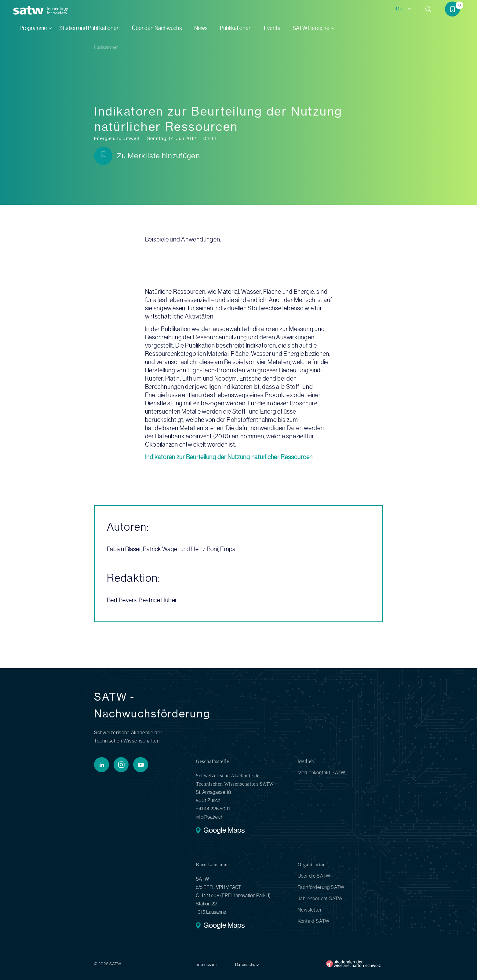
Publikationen (236, 28)
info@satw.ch (209, 817)
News (201, 28)
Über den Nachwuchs (157, 28)
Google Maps (224, 831)
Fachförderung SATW (321, 887)
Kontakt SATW (314, 921)
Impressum (206, 964)
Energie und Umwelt (118, 138)
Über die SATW (314, 876)
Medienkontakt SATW (322, 773)
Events (272, 28)
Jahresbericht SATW (320, 899)
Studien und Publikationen (89, 28)
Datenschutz (247, 964)
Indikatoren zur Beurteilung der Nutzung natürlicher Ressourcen (229, 457)
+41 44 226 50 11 (213, 809)
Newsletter (310, 910)
